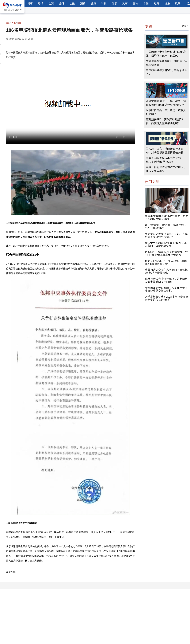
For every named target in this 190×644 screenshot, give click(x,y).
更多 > (185, 26)
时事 (30, 4)
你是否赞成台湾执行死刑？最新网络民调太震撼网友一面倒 (166, 280)
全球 (62, 4)
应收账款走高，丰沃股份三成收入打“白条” (166, 112)
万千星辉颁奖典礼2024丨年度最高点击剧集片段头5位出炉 (167, 298)
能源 (114, 4)
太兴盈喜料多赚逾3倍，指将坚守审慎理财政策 (167, 63)
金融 (72, 4)
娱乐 (167, 4)
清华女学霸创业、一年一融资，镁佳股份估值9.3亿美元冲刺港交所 (166, 103)
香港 (41, 4)
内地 (14, 23)
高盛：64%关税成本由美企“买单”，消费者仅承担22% (164, 160)
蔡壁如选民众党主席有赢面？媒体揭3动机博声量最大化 (166, 271)
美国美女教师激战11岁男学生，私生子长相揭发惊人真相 (166, 218)
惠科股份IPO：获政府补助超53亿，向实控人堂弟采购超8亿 (164, 121)
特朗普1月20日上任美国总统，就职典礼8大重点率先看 (166, 262)
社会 (19, 23)
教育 (157, 4)
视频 (178, 4)
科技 (104, 4)
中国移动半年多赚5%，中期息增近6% (167, 72)
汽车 (125, 4)
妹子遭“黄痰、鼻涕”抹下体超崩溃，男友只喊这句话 (166, 226)
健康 (93, 4)
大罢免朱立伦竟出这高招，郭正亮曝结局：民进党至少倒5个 (166, 235)
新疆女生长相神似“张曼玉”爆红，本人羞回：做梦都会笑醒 (166, 245)
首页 (8, 23)
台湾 (51, 4)
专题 (146, 4)
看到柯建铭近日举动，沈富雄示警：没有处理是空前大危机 (166, 289)
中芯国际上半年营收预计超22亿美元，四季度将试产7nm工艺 (166, 54)
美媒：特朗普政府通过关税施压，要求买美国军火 (166, 169)
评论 (136, 4)
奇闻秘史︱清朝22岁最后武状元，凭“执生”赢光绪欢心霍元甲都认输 (166, 253)
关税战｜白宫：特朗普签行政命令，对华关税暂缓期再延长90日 (165, 151)
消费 (83, 4)
